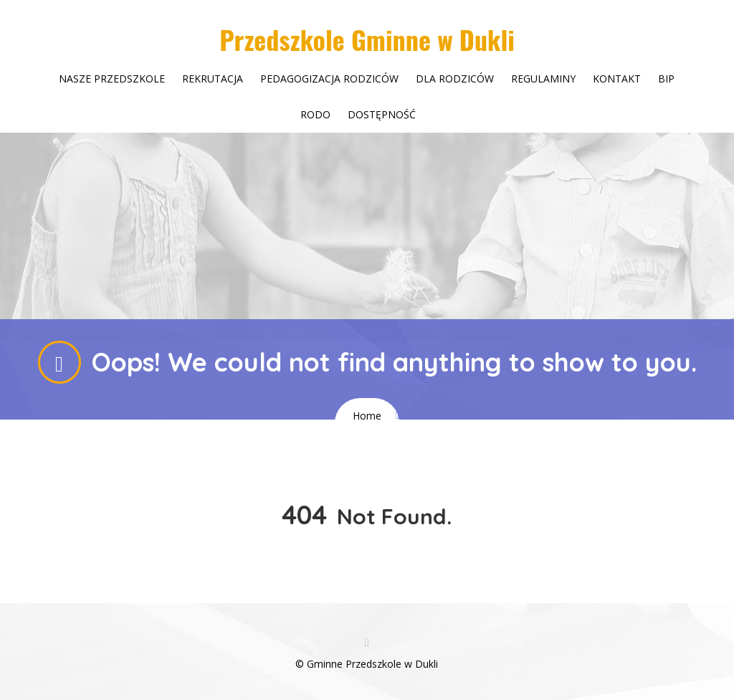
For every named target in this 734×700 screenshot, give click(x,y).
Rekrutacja (213, 79)
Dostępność (382, 114)
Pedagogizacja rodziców (329, 79)
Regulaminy (543, 79)
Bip (666, 79)
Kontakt (617, 79)
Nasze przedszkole (112, 79)
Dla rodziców (455, 79)
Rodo (315, 114)
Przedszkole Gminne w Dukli (367, 39)
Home (367, 416)
